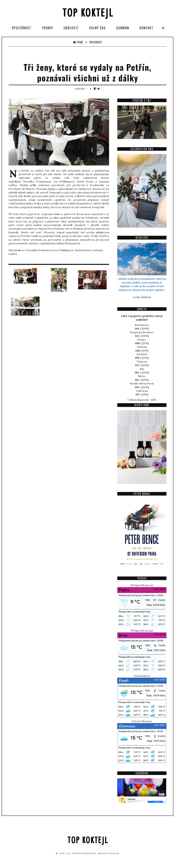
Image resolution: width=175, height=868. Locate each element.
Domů (78, 42)
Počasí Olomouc (142, 721)
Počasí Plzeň (142, 676)
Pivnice (142, 340)
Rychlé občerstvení (142, 383)
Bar (142, 369)
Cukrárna (142, 391)
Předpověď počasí (142, 585)
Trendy (47, 28)
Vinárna (142, 347)
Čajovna (142, 361)
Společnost (21, 28)
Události (71, 28)
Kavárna (142, 354)
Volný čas (97, 28)
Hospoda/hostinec (142, 332)
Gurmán (123, 28)
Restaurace (142, 325)
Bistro (142, 376)
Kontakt (146, 28)
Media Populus (109, 853)
